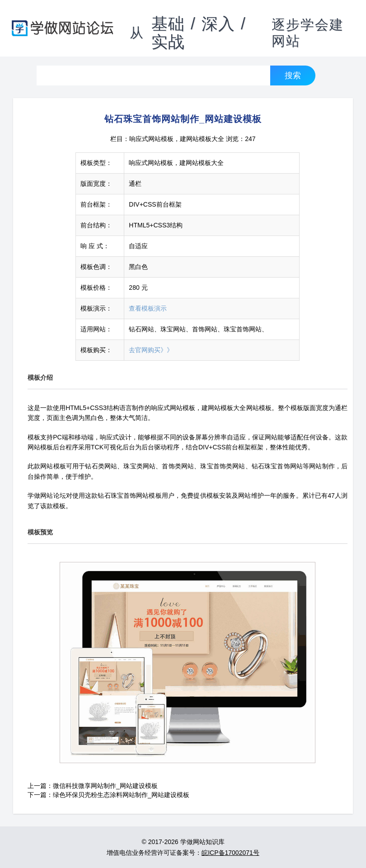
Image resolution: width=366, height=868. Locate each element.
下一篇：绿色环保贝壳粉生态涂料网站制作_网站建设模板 (108, 795)
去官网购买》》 (151, 350)
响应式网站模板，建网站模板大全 (177, 139)
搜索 (293, 75)
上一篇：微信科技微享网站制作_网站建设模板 (93, 786)
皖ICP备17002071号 (230, 853)
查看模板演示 (148, 308)
